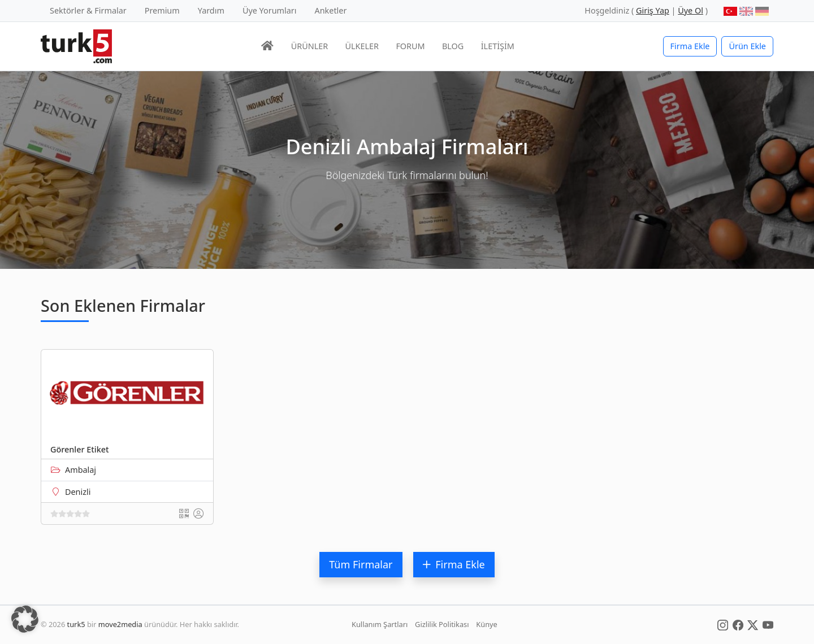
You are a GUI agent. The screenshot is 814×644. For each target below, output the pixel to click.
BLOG (453, 46)
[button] (25, 619)
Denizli (78, 492)
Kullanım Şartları (380, 624)
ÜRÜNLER (309, 46)
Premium (162, 10)
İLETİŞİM (498, 46)
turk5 (76, 624)
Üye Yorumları (270, 10)
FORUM (410, 46)
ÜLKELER (362, 46)
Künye (486, 624)
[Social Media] (723, 624)
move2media (120, 624)
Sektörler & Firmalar (88, 10)
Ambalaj (81, 470)
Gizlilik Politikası (442, 624)
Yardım (211, 10)
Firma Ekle (690, 46)
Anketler (331, 10)
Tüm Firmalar (361, 564)
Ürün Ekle (747, 46)
